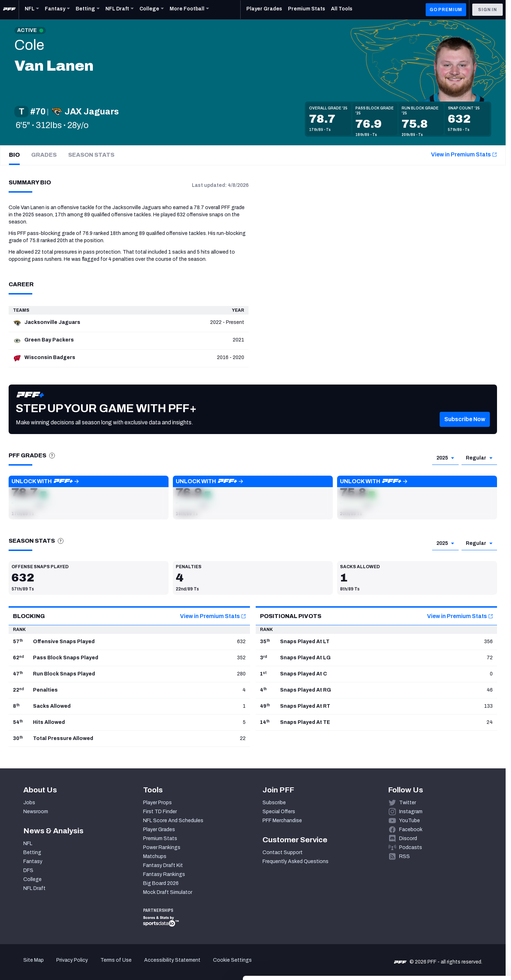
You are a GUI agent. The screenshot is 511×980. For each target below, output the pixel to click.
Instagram (411, 812)
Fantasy (33, 861)
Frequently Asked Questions (295, 861)
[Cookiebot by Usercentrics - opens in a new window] (46, 966)
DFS (28, 870)
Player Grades (159, 830)
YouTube (410, 821)
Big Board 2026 (161, 883)
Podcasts (411, 847)
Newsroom (36, 812)
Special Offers (279, 812)
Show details (111, 966)
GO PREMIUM (446, 10)
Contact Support (283, 852)
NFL (28, 844)
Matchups (155, 856)
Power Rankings (162, 847)
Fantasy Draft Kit (163, 865)
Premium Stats (160, 838)
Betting (32, 852)
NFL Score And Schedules (173, 821)
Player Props (157, 803)
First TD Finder (160, 812)
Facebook (411, 830)
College (32, 879)
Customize (451, 935)
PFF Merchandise (282, 821)
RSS (404, 856)
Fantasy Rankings (164, 874)
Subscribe (274, 803)
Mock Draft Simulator (168, 892)
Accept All (451, 914)
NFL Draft (34, 888)
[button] (465, 430)
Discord (408, 838)
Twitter (408, 803)
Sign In (488, 10)
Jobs (29, 803)
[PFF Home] (9, 10)
